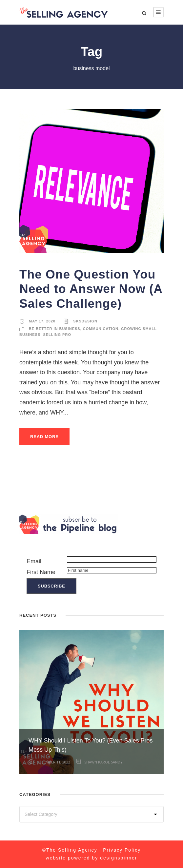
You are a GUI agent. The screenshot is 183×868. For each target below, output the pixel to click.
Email (34, 561)
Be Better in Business (55, 329)
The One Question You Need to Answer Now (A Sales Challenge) (91, 289)
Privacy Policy (122, 850)
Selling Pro (57, 335)
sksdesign (85, 321)
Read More (44, 437)
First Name (41, 572)
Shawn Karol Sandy (103, 762)
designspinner (119, 858)
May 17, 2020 (42, 321)
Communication (101, 329)
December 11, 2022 (53, 762)
